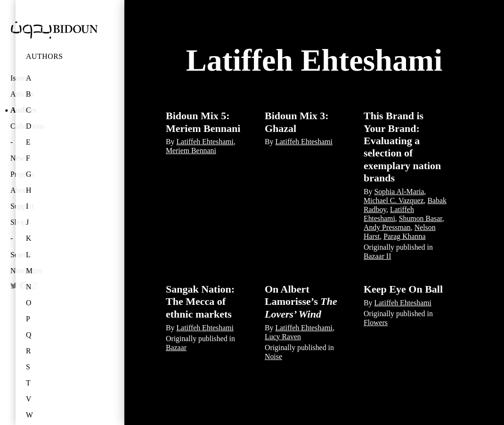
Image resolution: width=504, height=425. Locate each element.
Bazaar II (377, 256)
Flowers (376, 323)
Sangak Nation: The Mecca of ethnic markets (200, 302)
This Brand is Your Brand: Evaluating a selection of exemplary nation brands (402, 147)
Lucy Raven (283, 337)
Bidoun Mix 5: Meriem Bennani (203, 122)
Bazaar (176, 347)
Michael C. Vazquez (394, 200)
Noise (273, 356)
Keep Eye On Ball (403, 289)
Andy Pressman (387, 227)
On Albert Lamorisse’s (301, 302)
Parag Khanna (404, 236)
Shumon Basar (421, 218)
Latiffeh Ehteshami (205, 142)
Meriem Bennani (191, 151)
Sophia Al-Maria (399, 192)
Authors (45, 56)
